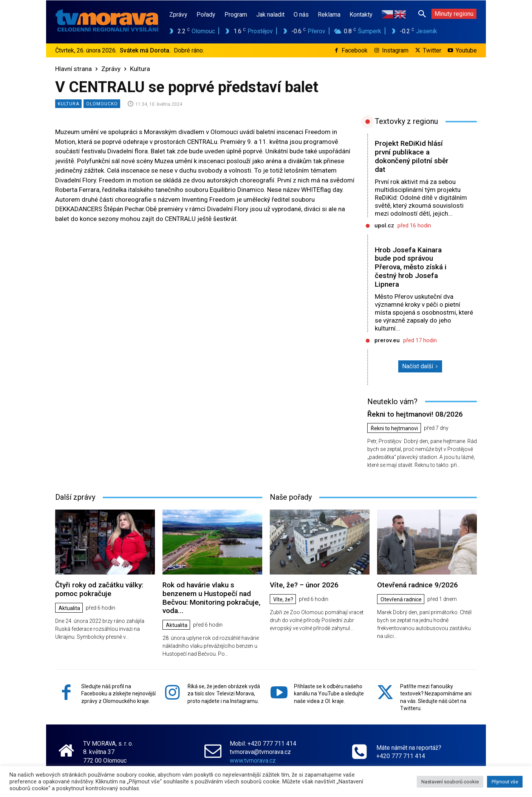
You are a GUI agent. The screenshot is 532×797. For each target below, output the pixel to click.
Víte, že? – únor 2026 (304, 585)
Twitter (432, 50)
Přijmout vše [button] (505, 782)
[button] (422, 14)
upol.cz (384, 226)
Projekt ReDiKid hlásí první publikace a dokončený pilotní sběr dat (412, 156)
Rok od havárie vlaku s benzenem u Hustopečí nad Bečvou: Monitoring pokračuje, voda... (211, 598)
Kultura (140, 69)
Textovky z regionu (406, 121)
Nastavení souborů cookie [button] (450, 782)
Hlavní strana (73, 69)
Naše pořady (291, 497)
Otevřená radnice (401, 599)
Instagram (395, 50)
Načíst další (420, 366)
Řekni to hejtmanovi (394, 428)
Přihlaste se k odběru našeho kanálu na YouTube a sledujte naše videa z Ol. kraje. (329, 694)
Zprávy (111, 69)
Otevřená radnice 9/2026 (418, 585)
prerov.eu (387, 340)
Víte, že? (283, 599)
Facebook (355, 50)
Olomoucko (102, 104)
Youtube (466, 50)
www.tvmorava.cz (253, 760)
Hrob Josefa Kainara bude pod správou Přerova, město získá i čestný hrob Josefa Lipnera (411, 267)
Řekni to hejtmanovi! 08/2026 (415, 414)
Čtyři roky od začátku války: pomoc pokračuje (99, 589)
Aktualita (69, 608)
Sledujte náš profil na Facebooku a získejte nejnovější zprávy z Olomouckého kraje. (118, 694)
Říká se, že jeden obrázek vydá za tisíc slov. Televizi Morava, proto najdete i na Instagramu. (224, 694)
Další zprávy (75, 497)
